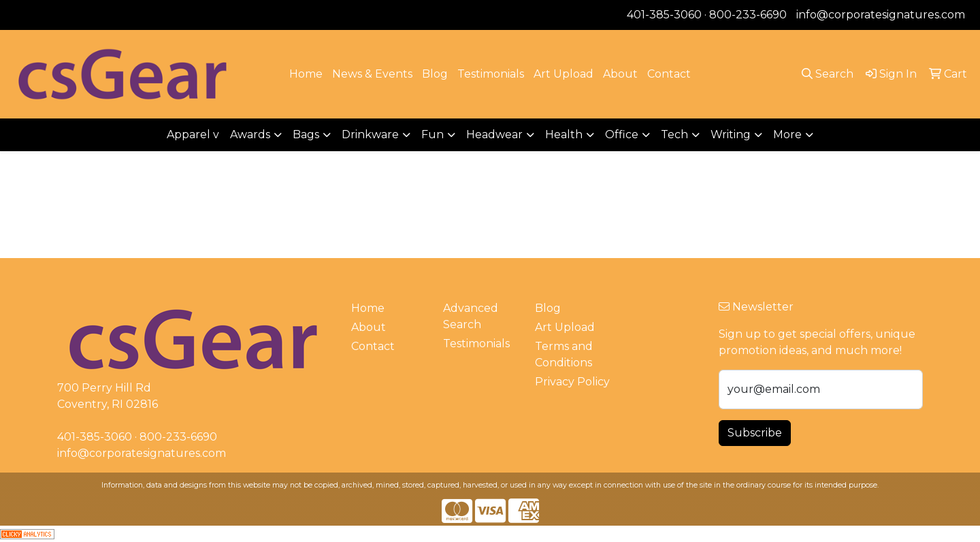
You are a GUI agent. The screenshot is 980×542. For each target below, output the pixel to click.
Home (306, 74)
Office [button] (622, 134)
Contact (669, 74)
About (620, 74)
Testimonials (491, 74)
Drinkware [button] (370, 134)
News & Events (372, 74)
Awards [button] (250, 134)
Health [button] (564, 134)
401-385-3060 (664, 15)
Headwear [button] (494, 134)
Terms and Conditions (564, 354)
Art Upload (563, 74)
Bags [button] (306, 134)
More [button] (787, 134)
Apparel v (193, 134)
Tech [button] (674, 134)
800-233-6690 (748, 15)
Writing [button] (731, 134)
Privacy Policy (572, 382)
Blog (435, 74)
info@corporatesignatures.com (881, 15)
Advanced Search (471, 316)
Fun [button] (432, 134)
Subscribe (755, 433)
